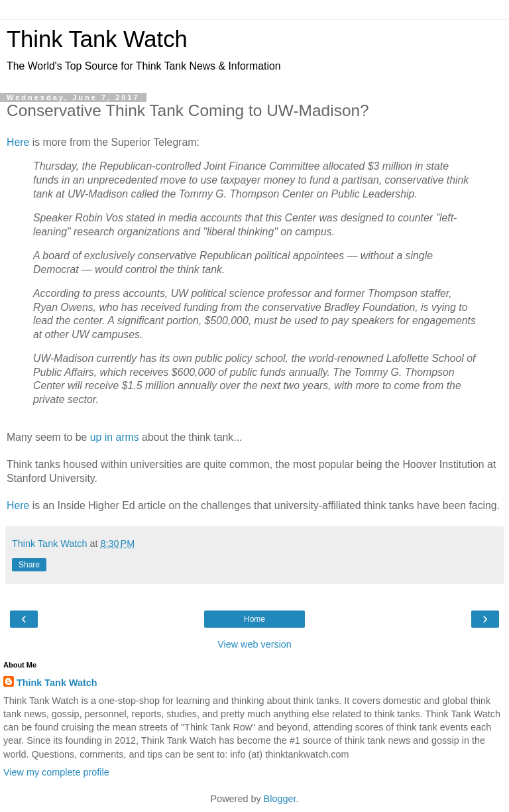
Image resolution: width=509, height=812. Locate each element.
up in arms (115, 437)
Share (29, 565)
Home (254, 619)
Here (18, 142)
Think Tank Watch (97, 39)
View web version (254, 644)
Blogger (280, 799)
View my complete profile (56, 772)
